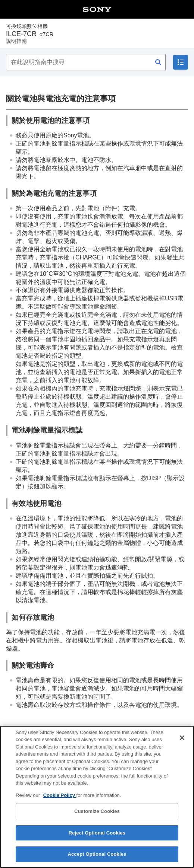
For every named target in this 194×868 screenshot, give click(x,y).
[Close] (182, 742)
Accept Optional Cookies (97, 859)
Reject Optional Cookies (97, 838)
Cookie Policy (60, 800)
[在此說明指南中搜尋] (86, 62)
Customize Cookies (97, 816)
